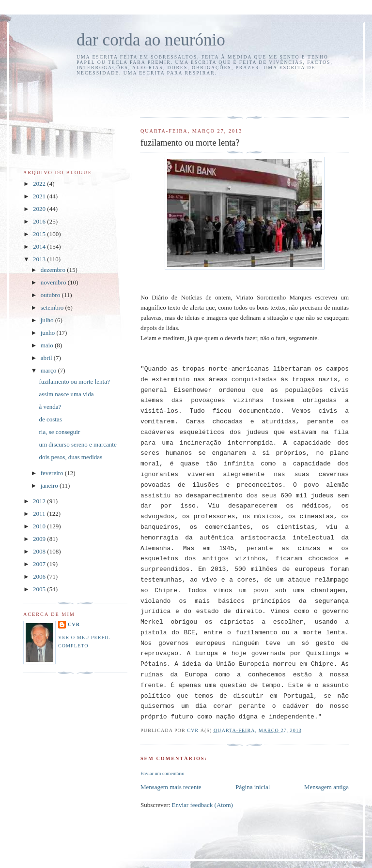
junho (49, 333)
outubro (51, 295)
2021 (40, 196)
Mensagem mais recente (171, 787)
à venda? (50, 407)
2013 (40, 259)
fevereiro (53, 473)
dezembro (54, 270)
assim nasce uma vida (66, 394)
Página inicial (253, 787)
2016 (40, 221)
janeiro (50, 486)
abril (47, 358)
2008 (40, 551)
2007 (40, 564)
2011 (40, 514)
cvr (74, 624)
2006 (40, 576)
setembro (53, 307)
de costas (50, 419)
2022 (40, 184)
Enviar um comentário (163, 773)
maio (48, 345)
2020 (40, 209)
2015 (40, 234)
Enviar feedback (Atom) (202, 805)
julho (48, 320)
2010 (40, 526)
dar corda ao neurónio (151, 40)
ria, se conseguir (59, 432)
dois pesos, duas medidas (70, 457)
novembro (54, 282)
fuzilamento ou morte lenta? (74, 382)
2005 (40, 589)
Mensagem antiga (326, 787)
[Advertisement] (197, 95)
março (49, 370)
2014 (40, 247)
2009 (40, 539)
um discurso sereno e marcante (77, 444)
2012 (40, 501)
